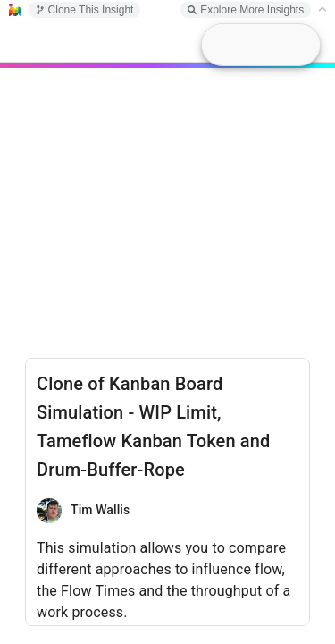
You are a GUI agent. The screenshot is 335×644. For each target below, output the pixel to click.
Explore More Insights (246, 10)
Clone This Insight (85, 10)
